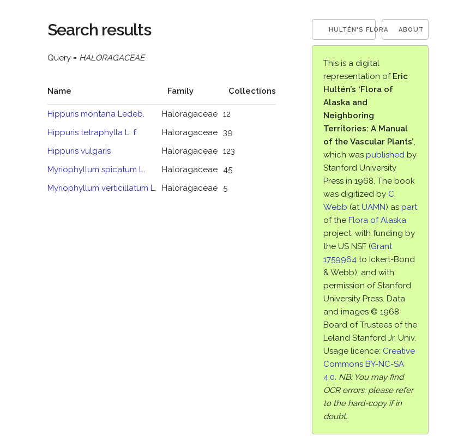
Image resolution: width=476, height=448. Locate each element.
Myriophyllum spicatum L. (96, 169)
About (411, 30)
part (409, 207)
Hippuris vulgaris (79, 151)
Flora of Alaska (377, 220)
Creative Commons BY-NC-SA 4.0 (369, 364)
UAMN (373, 207)
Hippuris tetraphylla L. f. (92, 132)
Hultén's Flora (353, 30)
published (385, 155)
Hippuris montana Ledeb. (96, 114)
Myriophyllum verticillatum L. (102, 188)
